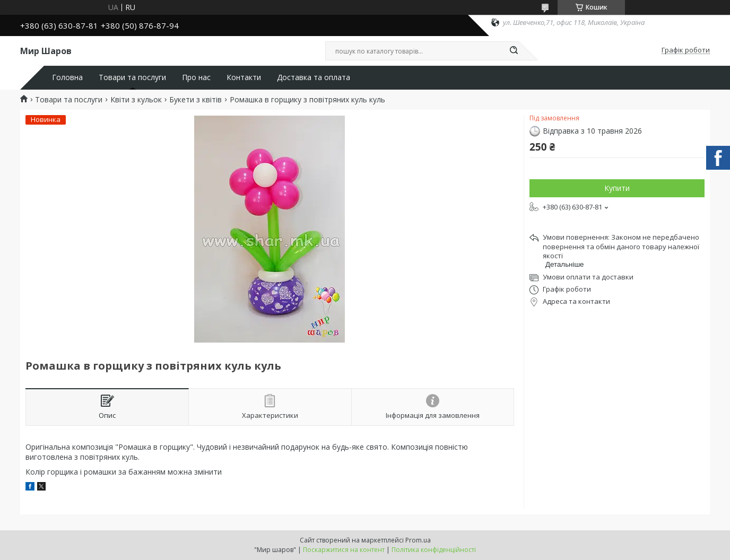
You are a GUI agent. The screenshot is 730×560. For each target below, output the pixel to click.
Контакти (244, 77)
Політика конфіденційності (434, 550)
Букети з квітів (195, 100)
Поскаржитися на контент (344, 550)
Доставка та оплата (314, 77)
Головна (67, 77)
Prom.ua (418, 540)
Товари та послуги (132, 77)
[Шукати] (514, 51)
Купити (617, 188)
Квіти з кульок (136, 100)
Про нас (196, 77)
